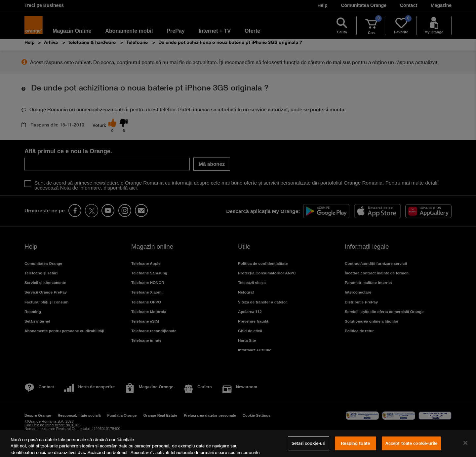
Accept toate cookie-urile (411, 443)
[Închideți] (465, 443)
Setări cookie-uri (308, 443)
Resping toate (355, 443)
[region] (238, 443)
